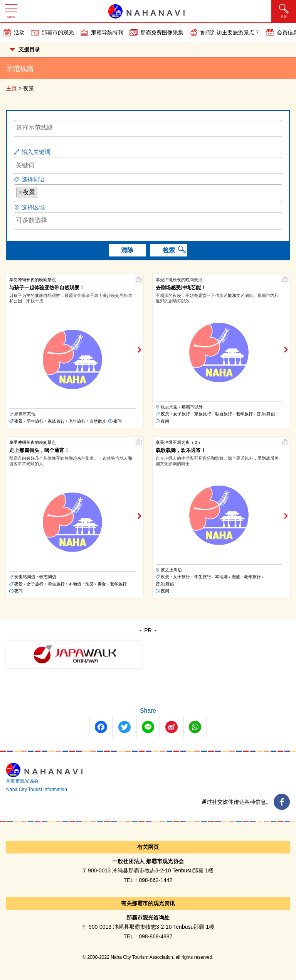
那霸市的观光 (58, 32)
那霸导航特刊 (107, 32)
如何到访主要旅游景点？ (230, 32)
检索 (169, 250)
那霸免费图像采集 (162, 32)
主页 (12, 88)
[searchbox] (148, 128)
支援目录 (25, 49)
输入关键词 (36, 152)
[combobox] (148, 128)
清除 (127, 250)
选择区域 (33, 207)
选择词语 (33, 179)
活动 (19, 32)
